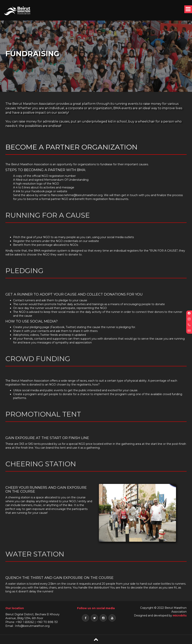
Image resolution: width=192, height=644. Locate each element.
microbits (180, 615)
